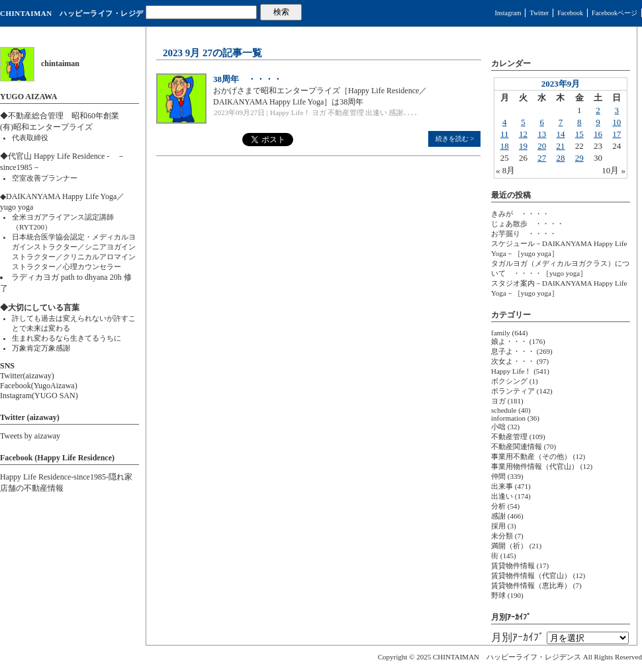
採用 (498, 526)
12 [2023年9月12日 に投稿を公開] (523, 134)
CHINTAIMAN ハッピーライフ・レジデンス (72, 18)
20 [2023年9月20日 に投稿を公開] (542, 146)
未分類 (502, 536)
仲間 (498, 476)
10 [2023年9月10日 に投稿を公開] (617, 122)
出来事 (502, 486)
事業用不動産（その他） (531, 456)
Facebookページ (615, 13)
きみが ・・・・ (520, 214)
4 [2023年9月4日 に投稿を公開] (505, 122)
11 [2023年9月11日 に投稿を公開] (505, 134)
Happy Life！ (290, 112)
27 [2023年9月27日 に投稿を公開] (542, 158)
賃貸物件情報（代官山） (531, 575)
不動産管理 (346, 112)
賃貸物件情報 (513, 566)
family (501, 333)
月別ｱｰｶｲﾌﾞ (518, 637)
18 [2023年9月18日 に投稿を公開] (505, 146)
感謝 (396, 112)
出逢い (376, 112)
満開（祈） (509, 546)
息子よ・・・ (513, 351)
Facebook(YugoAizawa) (39, 386)
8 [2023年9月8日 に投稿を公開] (579, 122)
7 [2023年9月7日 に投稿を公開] (561, 122)
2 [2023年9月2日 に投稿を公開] (598, 110)
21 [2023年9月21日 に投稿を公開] (560, 146)
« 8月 (505, 170)
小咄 (498, 427)
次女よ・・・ (513, 361)
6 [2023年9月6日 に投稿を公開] (542, 122)
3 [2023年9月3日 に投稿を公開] (617, 110)
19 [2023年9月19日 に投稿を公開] (523, 146)
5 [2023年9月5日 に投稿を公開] (523, 122)
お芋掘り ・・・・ (524, 233)
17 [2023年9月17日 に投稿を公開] (617, 134)
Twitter (539, 13)
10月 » (614, 170)
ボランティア (513, 391)
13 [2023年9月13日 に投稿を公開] (542, 134)
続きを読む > (455, 139)
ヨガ (319, 112)
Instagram (508, 13)
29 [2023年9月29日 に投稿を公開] (579, 158)
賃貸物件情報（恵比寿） (531, 585)
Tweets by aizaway (30, 436)
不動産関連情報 (517, 446)
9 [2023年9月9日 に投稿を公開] (598, 122)
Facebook (570, 13)
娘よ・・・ (509, 341)
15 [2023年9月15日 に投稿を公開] (579, 134)
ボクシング (509, 381)
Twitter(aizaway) (27, 376)
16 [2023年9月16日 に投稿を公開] (598, 134)
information (508, 418)
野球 (498, 595)
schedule (504, 410)
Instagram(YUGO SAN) (39, 396)
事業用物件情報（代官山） (535, 466)
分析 (498, 506)
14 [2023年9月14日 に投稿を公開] (560, 134)
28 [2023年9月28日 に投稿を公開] (560, 158)
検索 (281, 12)
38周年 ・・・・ (248, 79)
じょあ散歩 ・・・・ (527, 224)
